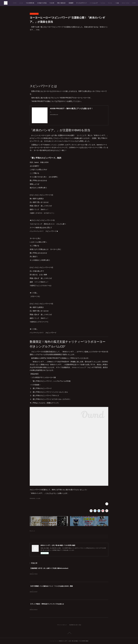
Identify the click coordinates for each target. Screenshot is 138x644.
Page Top (69, 633)
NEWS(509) (32, 498)
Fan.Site (124, 3)
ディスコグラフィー (96, 3)
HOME (29, 3)
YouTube (117, 3)
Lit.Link (35, 3)
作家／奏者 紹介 (75, 3)
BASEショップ (108, 3)
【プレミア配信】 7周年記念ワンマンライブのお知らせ (47, 604)
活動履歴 (85, 3)
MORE (131, 3)
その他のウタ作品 (56, 3)
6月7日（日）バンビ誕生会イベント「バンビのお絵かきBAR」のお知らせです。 (52, 590)
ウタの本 (66, 3)
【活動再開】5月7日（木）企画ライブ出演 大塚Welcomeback (49, 568)
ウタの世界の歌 (44, 3)
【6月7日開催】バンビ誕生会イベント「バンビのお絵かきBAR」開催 (51, 586)
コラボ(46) (38, 498)
